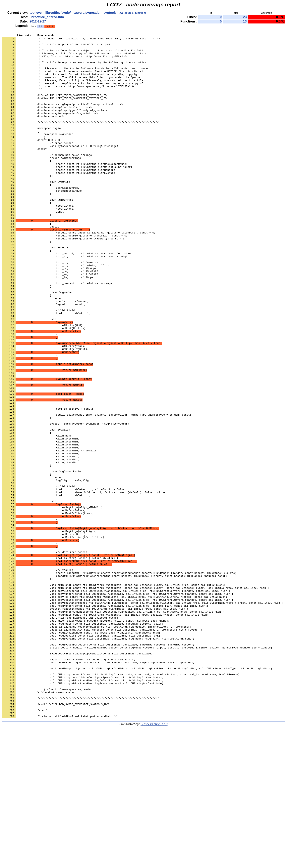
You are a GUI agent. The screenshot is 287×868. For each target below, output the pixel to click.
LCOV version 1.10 (154, 861)
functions (141, 13)
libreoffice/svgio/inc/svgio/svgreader (73, 13)
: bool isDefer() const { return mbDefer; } (60, 663)
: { (27, 262)
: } (30, 441)
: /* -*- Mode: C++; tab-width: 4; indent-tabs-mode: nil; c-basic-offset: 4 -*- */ (81, 40)
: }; (27, 251)
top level (36, 13)
